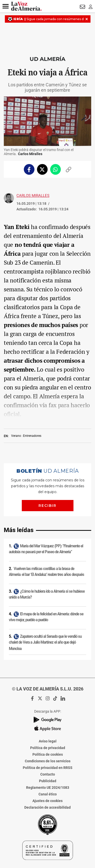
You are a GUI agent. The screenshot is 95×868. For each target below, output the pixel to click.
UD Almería (48, 59)
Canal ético (48, 794)
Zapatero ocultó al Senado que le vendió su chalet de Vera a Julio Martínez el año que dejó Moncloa (45, 642)
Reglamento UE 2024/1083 (48, 788)
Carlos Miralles (33, 196)
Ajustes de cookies (48, 801)
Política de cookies (48, 754)
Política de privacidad (48, 748)
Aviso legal (48, 741)
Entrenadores (32, 436)
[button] (6, 6)
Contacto (48, 774)
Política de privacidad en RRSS (48, 768)
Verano (16, 436)
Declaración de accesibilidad (48, 807)
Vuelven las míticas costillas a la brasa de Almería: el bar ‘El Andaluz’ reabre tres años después (46, 572)
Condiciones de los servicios (48, 761)
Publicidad (48, 781)
